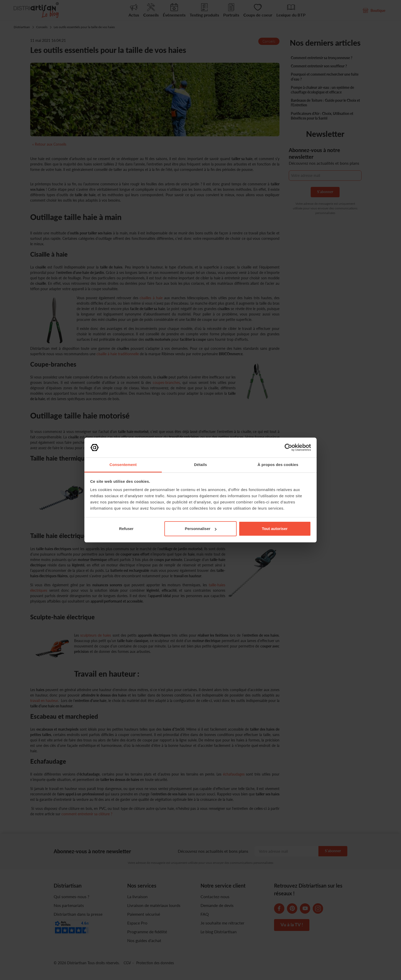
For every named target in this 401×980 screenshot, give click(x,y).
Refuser (126, 529)
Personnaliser (201, 529)
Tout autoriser (275, 529)
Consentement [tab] (123, 465)
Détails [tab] (201, 465)
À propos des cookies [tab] (278, 465)
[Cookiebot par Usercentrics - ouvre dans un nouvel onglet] (288, 447)
